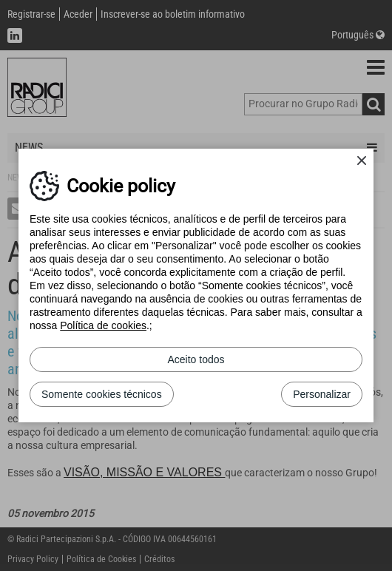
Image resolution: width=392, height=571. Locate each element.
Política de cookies (103, 325)
